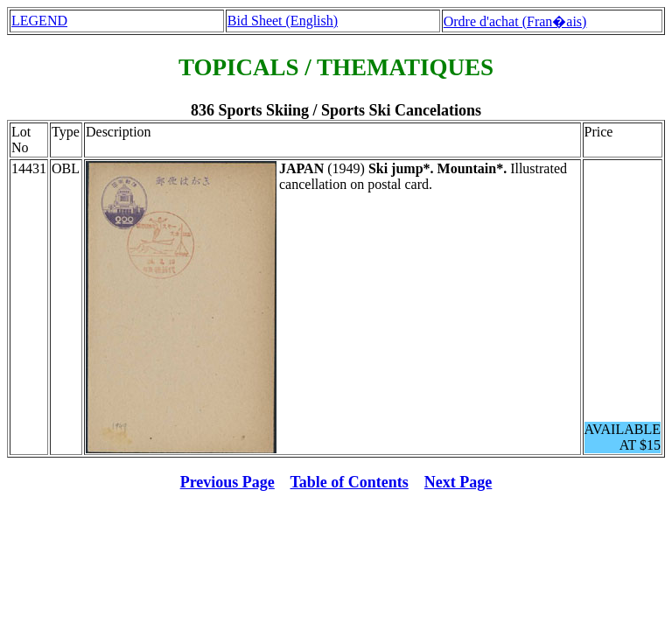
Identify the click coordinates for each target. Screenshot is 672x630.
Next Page (458, 482)
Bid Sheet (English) (283, 21)
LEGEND (39, 21)
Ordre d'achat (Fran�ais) (515, 21)
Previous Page (227, 482)
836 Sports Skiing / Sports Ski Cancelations (336, 110)
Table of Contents (350, 482)
